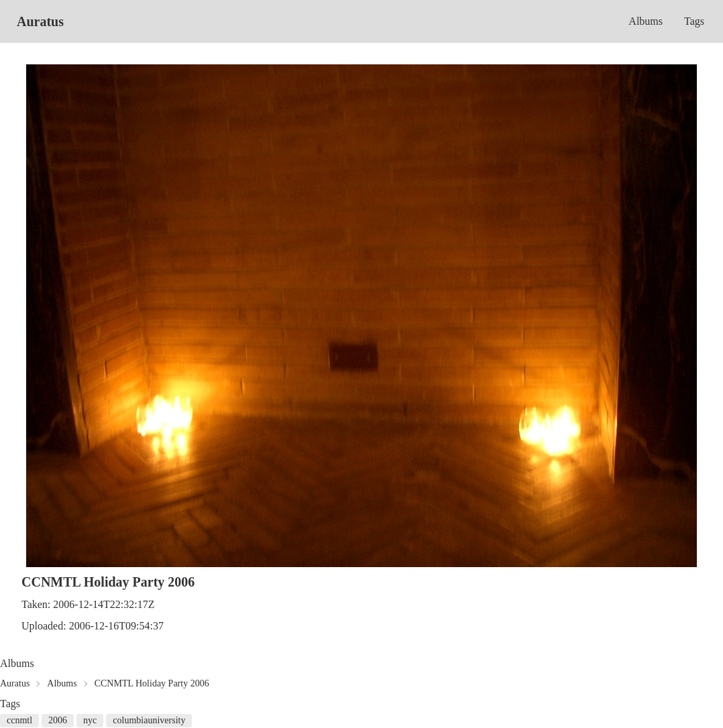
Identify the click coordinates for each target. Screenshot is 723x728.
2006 (58, 720)
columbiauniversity (149, 720)
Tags (694, 21)
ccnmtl (19, 720)
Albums (646, 21)
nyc (90, 720)
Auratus (40, 21)
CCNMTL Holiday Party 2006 (152, 683)
